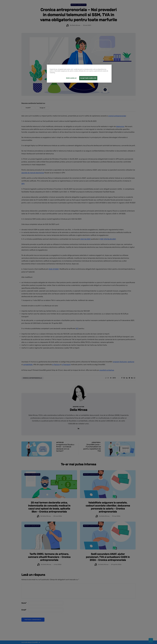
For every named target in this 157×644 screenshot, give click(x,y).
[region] (79, 74)
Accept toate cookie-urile (88, 78)
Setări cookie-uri (71, 78)
